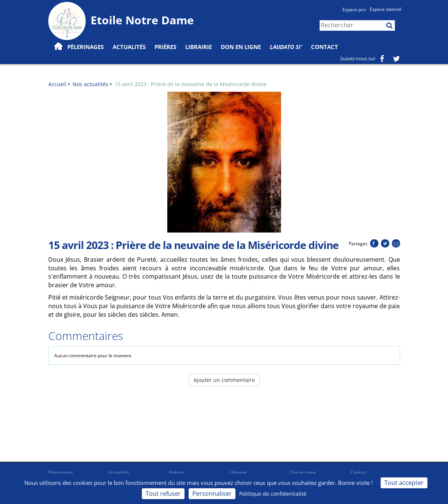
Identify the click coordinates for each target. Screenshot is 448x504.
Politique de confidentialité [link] (273, 494)
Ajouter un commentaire (224, 380)
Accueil (57, 84)
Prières (165, 47)
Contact (324, 47)
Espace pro (354, 10)
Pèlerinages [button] (86, 47)
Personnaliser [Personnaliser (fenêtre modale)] (212, 494)
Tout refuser (163, 494)
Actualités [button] (129, 47)
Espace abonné (386, 9)
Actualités (119, 472)
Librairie (199, 47)
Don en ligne (241, 47)
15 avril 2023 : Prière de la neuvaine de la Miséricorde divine (191, 84)
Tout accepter (404, 483)
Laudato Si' (286, 47)
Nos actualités (90, 84)
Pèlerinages (61, 472)
